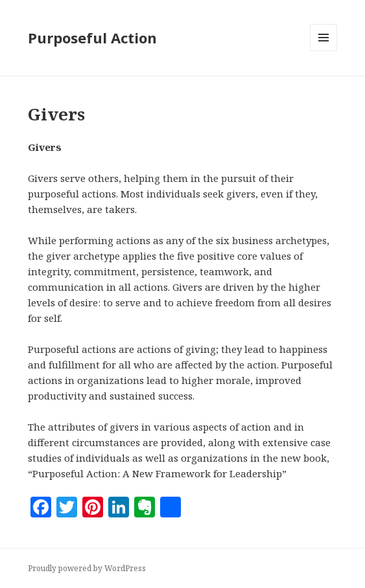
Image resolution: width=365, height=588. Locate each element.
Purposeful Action (92, 38)
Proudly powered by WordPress (87, 568)
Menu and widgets (324, 51)
